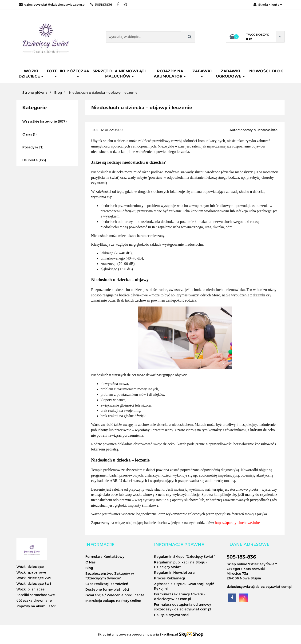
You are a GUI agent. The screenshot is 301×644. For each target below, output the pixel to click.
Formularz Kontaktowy (105, 557)
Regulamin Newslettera (174, 572)
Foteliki (56, 73)
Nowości (259, 71)
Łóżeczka (78, 73)
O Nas (90, 562)
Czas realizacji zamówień (107, 584)
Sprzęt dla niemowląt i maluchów (120, 74)
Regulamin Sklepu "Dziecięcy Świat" (184, 557)
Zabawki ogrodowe (230, 74)
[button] (100, 544)
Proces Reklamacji (170, 578)
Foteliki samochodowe (36, 595)
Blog (278, 71)
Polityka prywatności (172, 615)
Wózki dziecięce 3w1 (34, 584)
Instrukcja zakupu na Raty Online (113, 601)
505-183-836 (241, 557)
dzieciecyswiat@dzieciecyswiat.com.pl (52, 4)
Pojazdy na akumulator (170, 74)
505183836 (101, 4)
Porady (28, 147)
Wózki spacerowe (31, 572)
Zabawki (202, 73)
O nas (27, 134)
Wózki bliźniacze (30, 589)
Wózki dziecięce (31, 74)
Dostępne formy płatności (107, 589)
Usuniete (30, 160)
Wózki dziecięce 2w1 (34, 578)
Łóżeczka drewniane (34, 600)
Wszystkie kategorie (40, 121)
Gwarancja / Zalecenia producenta (115, 595)
